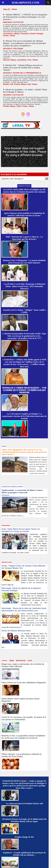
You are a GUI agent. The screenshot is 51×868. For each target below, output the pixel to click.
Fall (11, 84)
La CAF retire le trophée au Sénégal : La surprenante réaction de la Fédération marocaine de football (24, 416)
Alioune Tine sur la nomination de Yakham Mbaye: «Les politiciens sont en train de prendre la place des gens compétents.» (24, 43)
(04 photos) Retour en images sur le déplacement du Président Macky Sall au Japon (24, 820)
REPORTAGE (21, 661)
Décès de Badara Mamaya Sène (16, 631)
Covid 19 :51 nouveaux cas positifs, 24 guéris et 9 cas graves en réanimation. (24, 718)
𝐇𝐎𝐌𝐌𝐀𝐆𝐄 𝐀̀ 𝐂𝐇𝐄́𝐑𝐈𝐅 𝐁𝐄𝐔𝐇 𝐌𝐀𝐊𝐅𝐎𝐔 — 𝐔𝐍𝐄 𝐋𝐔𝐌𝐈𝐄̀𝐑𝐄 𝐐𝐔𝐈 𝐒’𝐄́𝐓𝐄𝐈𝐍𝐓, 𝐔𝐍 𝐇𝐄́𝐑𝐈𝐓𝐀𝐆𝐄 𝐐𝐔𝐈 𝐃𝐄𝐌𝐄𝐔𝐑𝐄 (24, 390)
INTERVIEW (6, 526)
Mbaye (17, 34)
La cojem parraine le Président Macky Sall (24, 804)
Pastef (32, 34)
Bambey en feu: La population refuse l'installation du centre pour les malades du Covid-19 (23, 737)
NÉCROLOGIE (7, 562)
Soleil (19, 106)
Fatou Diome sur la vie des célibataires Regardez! (24, 683)
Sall (29, 84)
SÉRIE (12, 661)
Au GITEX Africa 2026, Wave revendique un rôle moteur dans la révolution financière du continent (24, 191)
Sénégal (40, 34)
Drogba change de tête (24, 837)
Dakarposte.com (25, 3)
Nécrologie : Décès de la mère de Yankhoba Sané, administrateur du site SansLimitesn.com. (24, 609)
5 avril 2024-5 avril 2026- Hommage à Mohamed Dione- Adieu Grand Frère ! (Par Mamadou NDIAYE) (24, 286)
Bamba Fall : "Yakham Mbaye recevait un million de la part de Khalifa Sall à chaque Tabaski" (23, 68)
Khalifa (17, 84)
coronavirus (8, 34)
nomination (22, 60)
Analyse (4, 446)
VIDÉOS (4, 661)
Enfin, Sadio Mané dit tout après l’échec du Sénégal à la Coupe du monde (21, 530)
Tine (30, 60)
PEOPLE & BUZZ (24, 186)
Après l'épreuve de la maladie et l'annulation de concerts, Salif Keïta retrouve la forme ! (24, 214)
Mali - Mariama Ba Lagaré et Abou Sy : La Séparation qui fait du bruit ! (24, 238)
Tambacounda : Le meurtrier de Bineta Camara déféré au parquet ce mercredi (22, 491)
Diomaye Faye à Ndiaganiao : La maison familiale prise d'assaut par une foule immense (24, 262)
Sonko (6, 35)
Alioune (6, 60)
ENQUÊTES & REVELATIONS (12, 487)
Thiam (25, 106)
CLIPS (30, 661)
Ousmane (25, 34)
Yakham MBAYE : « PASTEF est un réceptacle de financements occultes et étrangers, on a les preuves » (25, 17)
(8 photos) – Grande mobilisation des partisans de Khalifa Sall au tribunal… (24, 854)
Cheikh (6, 106)
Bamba (6, 84)
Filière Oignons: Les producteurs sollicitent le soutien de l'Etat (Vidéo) (22, 755)
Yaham (12, 35)
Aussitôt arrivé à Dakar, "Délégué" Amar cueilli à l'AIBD (24, 311)
